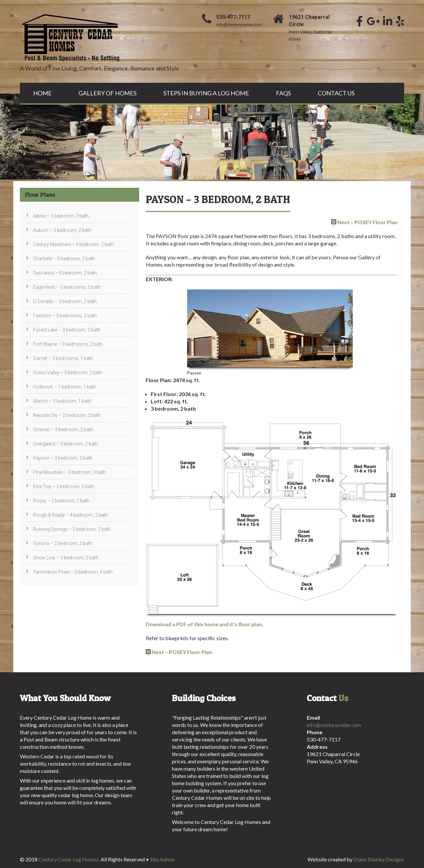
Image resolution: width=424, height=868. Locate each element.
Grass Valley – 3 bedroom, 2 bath (68, 373)
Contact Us (336, 93)
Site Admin (162, 859)
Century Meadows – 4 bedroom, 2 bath (74, 244)
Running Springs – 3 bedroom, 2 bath (72, 529)
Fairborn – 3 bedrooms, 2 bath (65, 316)
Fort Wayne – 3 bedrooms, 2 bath (68, 344)
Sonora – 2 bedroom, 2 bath (63, 543)
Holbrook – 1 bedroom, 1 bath (65, 387)
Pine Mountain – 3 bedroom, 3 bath (70, 472)
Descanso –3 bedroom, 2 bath (65, 273)
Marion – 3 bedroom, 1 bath (62, 401)
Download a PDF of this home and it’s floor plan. (205, 624)
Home (42, 93)
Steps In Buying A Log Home (206, 93)
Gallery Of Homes (107, 93)
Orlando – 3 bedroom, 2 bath (63, 430)
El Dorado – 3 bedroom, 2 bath (65, 301)
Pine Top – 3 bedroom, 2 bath (64, 486)
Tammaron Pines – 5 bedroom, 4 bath (73, 572)
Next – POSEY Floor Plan (367, 222)
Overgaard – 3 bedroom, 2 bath (66, 444)
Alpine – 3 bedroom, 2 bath (61, 216)
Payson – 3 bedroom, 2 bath (63, 458)
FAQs (283, 93)
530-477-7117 (233, 17)
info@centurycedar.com (239, 25)
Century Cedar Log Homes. (70, 859)
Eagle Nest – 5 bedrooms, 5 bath (67, 287)
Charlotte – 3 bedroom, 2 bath (64, 259)
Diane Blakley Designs (379, 859)
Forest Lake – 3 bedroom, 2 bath (67, 330)
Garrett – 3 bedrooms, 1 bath (63, 358)
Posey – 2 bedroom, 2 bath (61, 501)
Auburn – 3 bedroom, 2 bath (62, 230)
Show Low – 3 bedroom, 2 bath (66, 558)
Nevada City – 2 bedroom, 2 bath (67, 415)
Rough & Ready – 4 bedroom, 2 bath (71, 515)
